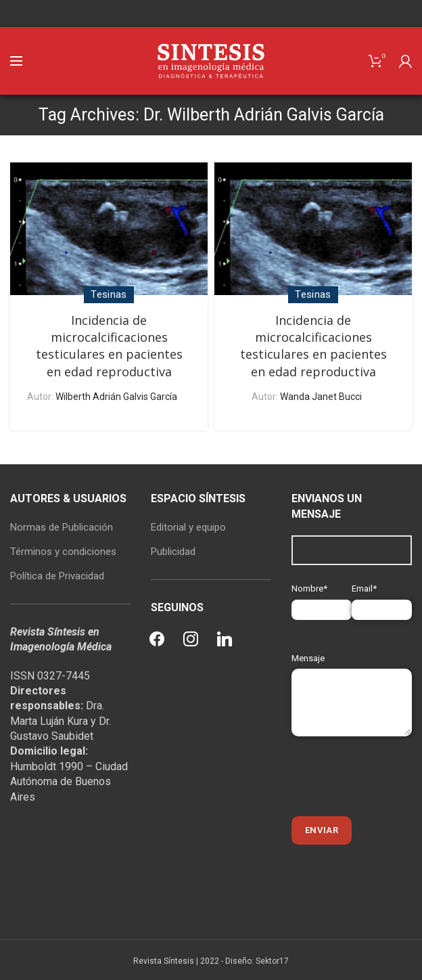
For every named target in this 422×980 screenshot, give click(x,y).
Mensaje (352, 680)
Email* (382, 599)
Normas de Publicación (62, 527)
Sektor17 (272, 961)
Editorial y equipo (188, 527)
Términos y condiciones (63, 552)
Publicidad (173, 552)
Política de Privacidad (57, 576)
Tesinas (109, 294)
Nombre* (322, 599)
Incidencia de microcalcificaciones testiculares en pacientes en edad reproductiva (109, 346)
